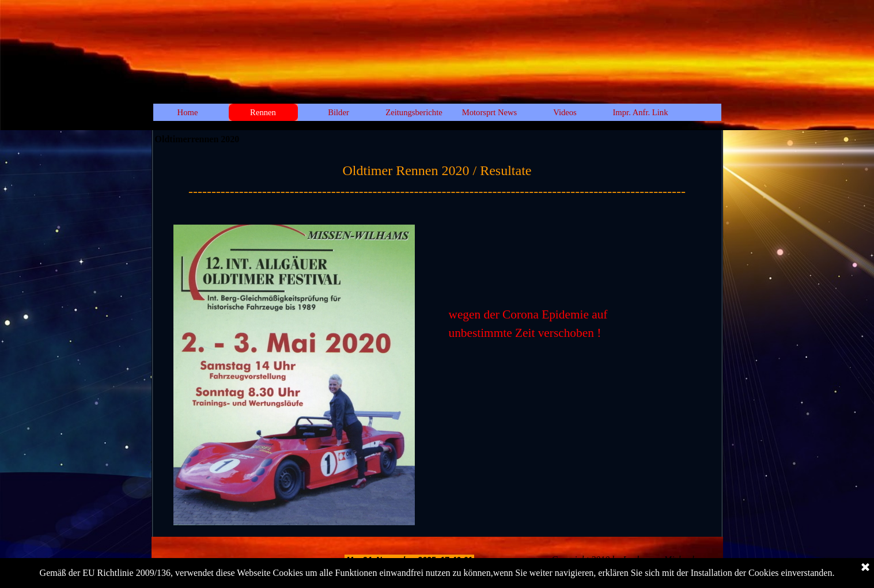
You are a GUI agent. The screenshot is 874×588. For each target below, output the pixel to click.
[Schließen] (865, 568)
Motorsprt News (490, 112)
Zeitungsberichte (414, 112)
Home (188, 112)
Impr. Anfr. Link (640, 112)
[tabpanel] (437, 181)
